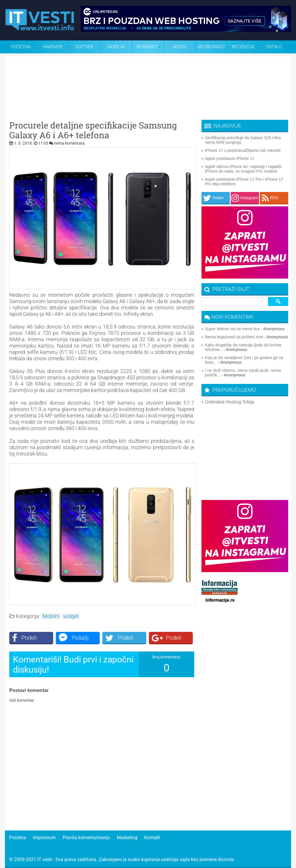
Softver (84, 47)
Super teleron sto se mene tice (232, 329)
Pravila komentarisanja (86, 838)
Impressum (44, 838)
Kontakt (152, 838)
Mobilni (116, 47)
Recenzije (243, 47)
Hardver (53, 47)
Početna (21, 47)
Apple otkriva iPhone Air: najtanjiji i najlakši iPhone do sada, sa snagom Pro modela (243, 169)
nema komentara (69, 143)
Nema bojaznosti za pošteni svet (234, 337)
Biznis (180, 47)
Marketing (127, 838)
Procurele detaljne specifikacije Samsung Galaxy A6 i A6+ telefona (93, 130)
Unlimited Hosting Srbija (230, 402)
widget (71, 616)
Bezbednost (212, 47)
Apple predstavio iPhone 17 (230, 158)
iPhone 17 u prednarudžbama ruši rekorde (243, 150)
